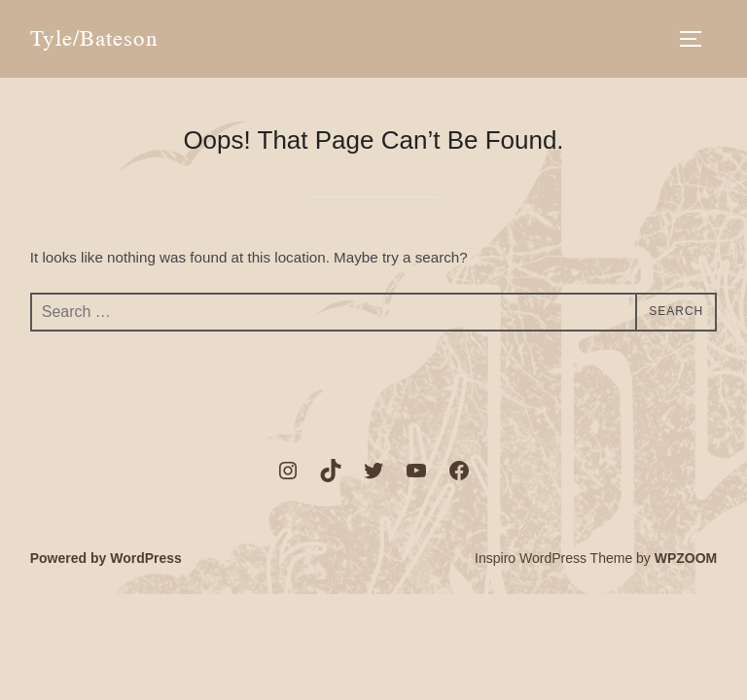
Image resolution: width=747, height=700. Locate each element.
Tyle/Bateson (94, 38)
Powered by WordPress (106, 558)
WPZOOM (686, 558)
